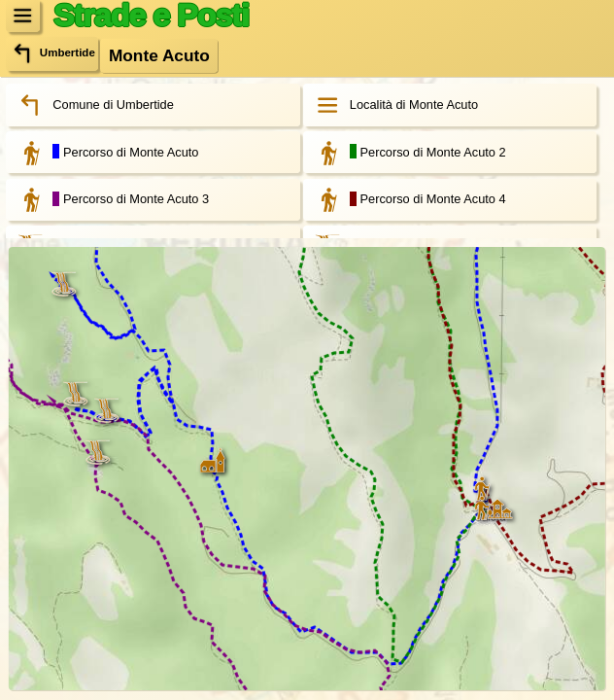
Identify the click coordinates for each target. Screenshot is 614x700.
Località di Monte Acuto (392, 105)
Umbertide (52, 54)
